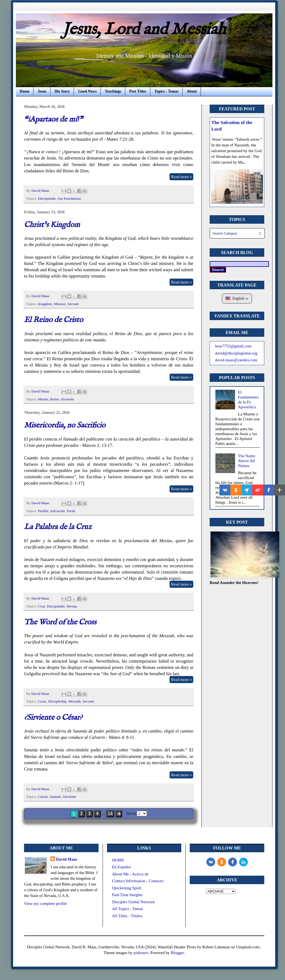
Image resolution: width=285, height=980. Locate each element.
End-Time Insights (127, 895)
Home (25, 91)
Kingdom (45, 304)
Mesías (72, 606)
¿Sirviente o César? (53, 718)
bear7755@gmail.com (233, 346)
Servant (73, 304)
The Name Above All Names (247, 461)
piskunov (141, 953)
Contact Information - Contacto (138, 881)
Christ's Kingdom (52, 225)
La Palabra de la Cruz (58, 527)
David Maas (66, 859)
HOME (118, 860)
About (192, 91)
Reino (55, 399)
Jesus (42, 91)
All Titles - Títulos (127, 916)
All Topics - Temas (127, 909)
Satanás (55, 797)
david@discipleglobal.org (236, 353)
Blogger (177, 953)
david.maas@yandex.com (236, 360)
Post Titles (138, 91)
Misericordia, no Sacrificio (65, 425)
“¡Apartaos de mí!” (53, 119)
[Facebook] (233, 862)
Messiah (75, 701)
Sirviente (68, 399)
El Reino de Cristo (54, 320)
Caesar (43, 797)
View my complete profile (45, 904)
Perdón (43, 511)
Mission (60, 304)
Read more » (181, 177)
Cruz (41, 606)
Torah (71, 511)
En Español (121, 867)
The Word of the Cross (60, 622)
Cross (42, 701)
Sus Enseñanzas (69, 198)
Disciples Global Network (133, 902)
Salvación (57, 511)
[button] (237, 299)
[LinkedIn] (244, 862)
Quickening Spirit (127, 888)
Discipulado (47, 198)
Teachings (113, 91)
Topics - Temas (167, 91)
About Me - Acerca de (130, 874)
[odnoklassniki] (222, 862)
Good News (87, 91)
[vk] (211, 862)
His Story (62, 91)
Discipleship (57, 701)
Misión (43, 399)
